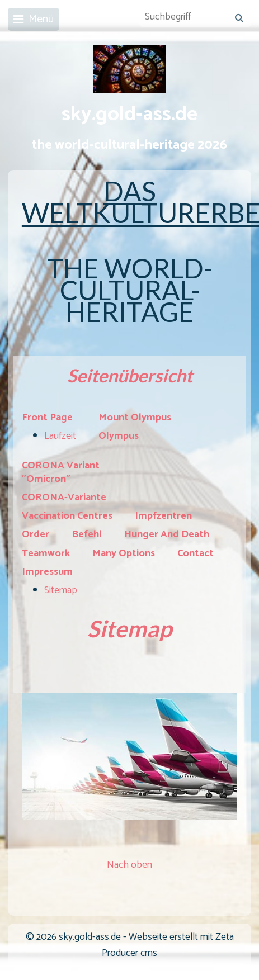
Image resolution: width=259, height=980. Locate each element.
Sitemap (61, 590)
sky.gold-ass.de (129, 115)
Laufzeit (60, 436)
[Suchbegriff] (195, 17)
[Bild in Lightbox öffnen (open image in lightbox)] (129, 756)
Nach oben (129, 865)
